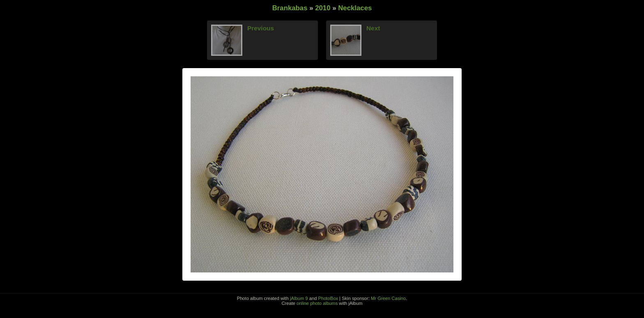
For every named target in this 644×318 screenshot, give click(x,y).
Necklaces (355, 8)
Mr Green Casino (388, 298)
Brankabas (290, 8)
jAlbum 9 (299, 298)
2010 (323, 8)
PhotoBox (328, 298)
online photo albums (317, 303)
